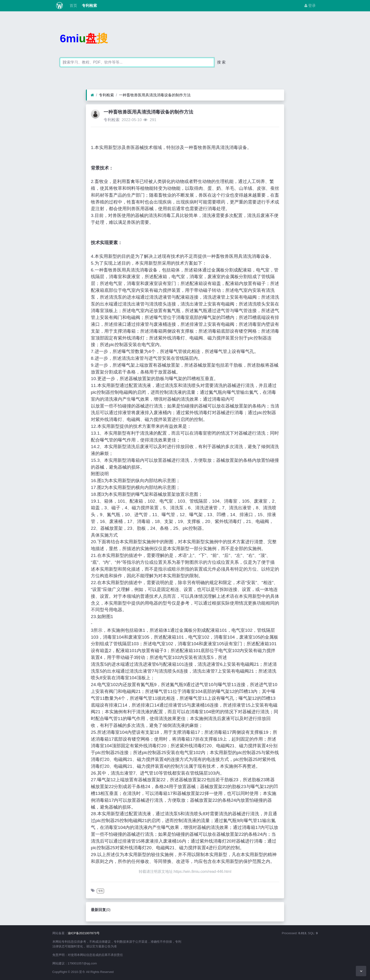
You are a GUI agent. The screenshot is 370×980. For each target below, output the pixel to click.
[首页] (92, 95)
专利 (101, 891)
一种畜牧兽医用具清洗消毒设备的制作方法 (155, 95)
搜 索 (221, 62)
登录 (310, 6)
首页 (73, 6)
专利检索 (89, 6)
